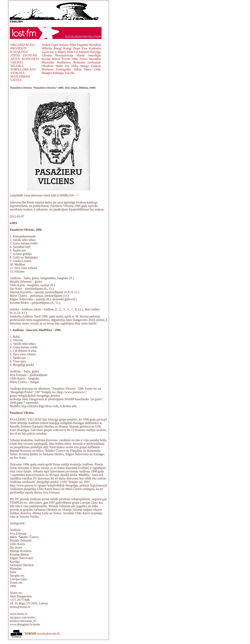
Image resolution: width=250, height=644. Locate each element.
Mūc (75, 59)
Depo (77, 48)
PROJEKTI (18, 48)
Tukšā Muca (82, 69)
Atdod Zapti (50, 45)
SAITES (16, 80)
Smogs (85, 66)
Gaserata (48, 52)
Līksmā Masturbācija (57, 55)
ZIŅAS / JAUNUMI (24, 55)
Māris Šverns (61, 59)
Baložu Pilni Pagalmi (74, 45)
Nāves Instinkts (90, 59)
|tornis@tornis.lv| (49, 634)
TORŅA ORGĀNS (23, 69)
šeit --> (74, 195)
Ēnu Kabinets (91, 48)
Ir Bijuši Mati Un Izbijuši (72, 52)
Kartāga (95, 52)
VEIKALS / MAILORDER (20, 75)
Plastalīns (48, 62)
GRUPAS (17, 62)
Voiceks (70, 73)
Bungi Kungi (62, 48)
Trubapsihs (63, 69)
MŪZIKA (17, 66)
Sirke (75, 66)
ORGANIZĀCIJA (23, 45)
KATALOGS (19, 52)
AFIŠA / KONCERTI (25, 59)
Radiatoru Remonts (71, 62)
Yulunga (58, 73)
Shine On (62, 66)
